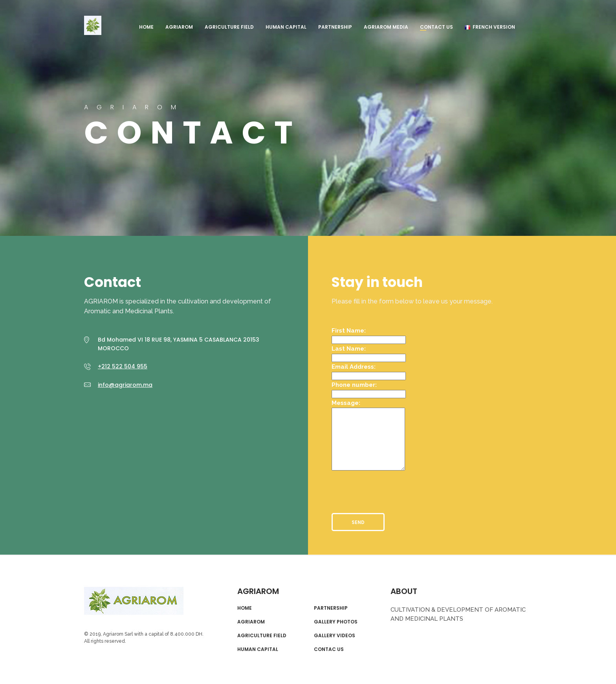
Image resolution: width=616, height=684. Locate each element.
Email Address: (354, 367)
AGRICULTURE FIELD (229, 27)
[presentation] (391, 489)
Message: (346, 403)
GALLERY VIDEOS (335, 636)
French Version (490, 27)
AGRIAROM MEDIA (386, 27)
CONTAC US (329, 649)
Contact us (436, 27)
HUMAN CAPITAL (286, 27)
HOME (146, 27)
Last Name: (349, 349)
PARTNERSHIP (335, 27)
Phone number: (354, 385)
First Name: (349, 331)
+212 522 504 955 (123, 366)
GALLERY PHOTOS (336, 622)
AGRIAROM (93, 25)
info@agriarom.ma (125, 385)
